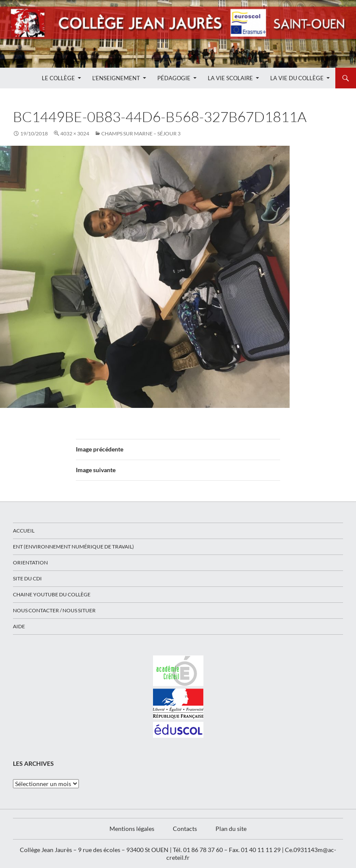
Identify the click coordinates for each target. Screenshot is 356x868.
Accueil (24, 531)
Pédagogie (174, 78)
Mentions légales (132, 829)
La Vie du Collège (297, 78)
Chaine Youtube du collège (52, 594)
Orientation (30, 562)
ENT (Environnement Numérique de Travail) (73, 547)
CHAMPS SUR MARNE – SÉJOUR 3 (141, 133)
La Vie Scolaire (230, 78)
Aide (19, 626)
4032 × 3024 (75, 133)
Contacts (185, 829)
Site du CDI (27, 578)
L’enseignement (116, 78)
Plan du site (231, 829)
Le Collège (58, 78)
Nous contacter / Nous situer (54, 610)
